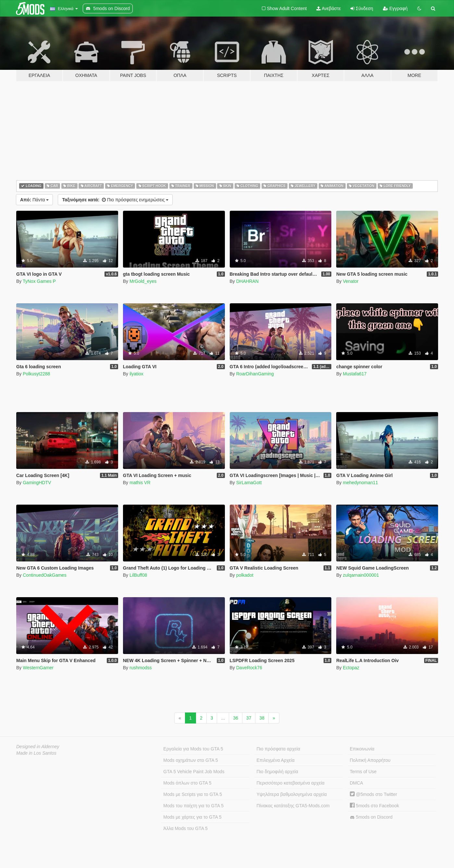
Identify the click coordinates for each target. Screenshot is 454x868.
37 (249, 718)
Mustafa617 (355, 374)
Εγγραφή (395, 8)
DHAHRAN (247, 281)
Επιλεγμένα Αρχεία (276, 760)
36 (236, 718)
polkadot (245, 575)
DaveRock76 (249, 668)
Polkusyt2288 (36, 374)
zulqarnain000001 (361, 575)
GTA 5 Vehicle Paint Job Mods (194, 772)
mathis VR (140, 483)
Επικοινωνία (362, 749)
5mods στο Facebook (374, 806)
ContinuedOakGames (45, 575)
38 (262, 718)
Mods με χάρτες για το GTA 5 (192, 817)
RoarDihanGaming (255, 374)
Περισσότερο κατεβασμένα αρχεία (291, 783)
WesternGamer (38, 668)
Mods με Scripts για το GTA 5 (193, 794)
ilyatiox (136, 374)
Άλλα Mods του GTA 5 (185, 828)
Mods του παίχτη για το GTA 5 (193, 806)
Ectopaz (351, 668)
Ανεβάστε (329, 8)
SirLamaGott (249, 483)
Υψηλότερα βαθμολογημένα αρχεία (292, 794)
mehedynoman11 (360, 483)
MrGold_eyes (143, 281)
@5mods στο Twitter (374, 794)
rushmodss (141, 668)
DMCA (356, 783)
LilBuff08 (138, 575)
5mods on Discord (371, 817)
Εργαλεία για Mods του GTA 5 (193, 749)
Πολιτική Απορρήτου (370, 760)
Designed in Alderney (38, 747)
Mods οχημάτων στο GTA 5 (190, 760)
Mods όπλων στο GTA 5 (187, 783)
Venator (350, 281)
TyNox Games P (39, 281)
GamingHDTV (37, 483)
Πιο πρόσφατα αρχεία (278, 749)
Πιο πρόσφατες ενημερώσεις (115, 200)
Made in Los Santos (36, 753)
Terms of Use (363, 772)
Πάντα (34, 200)
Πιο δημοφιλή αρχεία (277, 772)
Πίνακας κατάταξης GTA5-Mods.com (293, 806)
